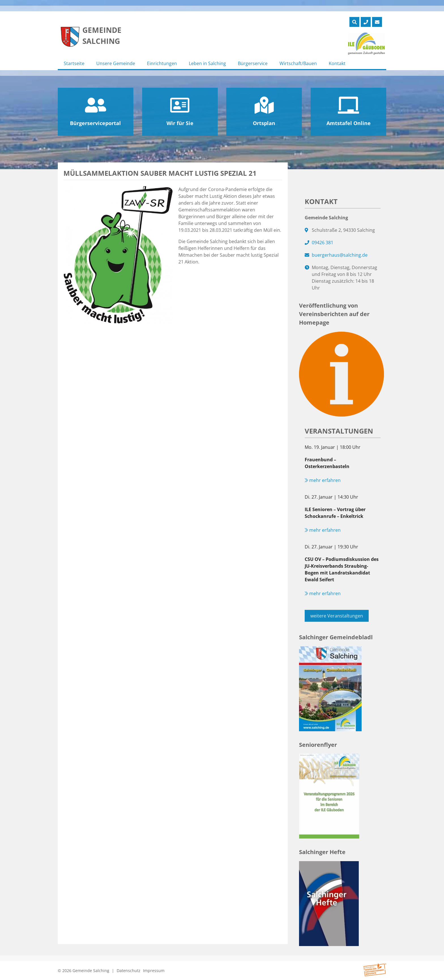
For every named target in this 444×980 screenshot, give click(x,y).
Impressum (154, 971)
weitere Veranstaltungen (337, 616)
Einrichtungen (162, 63)
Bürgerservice (253, 63)
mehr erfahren (323, 480)
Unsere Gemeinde (116, 63)
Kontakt (337, 63)
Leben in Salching (207, 63)
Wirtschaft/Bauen (298, 63)
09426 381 (323, 243)
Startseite (74, 63)
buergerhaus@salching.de (340, 255)
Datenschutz (129, 971)
